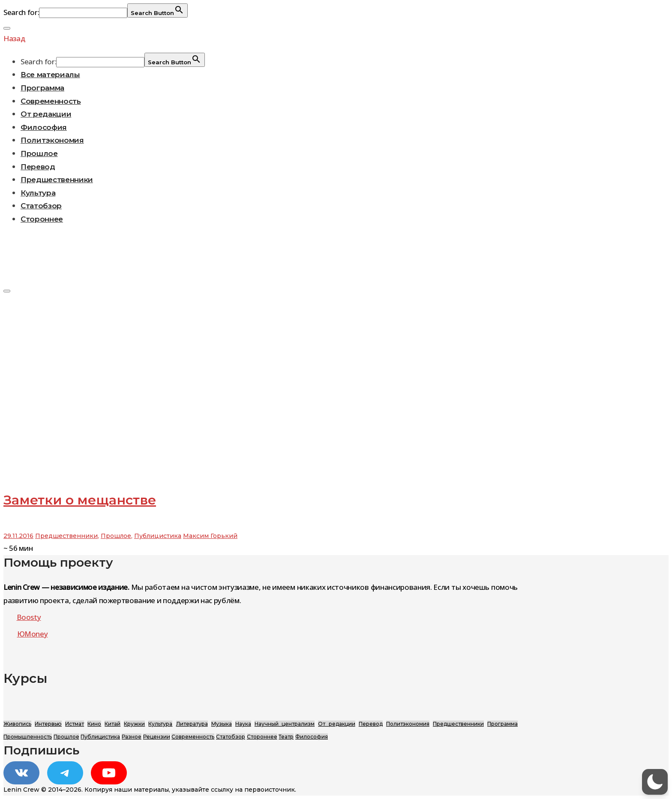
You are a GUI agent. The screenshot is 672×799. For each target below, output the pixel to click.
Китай (112, 724)
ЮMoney (33, 634)
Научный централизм (285, 724)
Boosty (29, 617)
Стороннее (42, 219)
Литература (192, 724)
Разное (132, 737)
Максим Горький (210, 536)
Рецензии (157, 737)
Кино (94, 724)
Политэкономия (52, 140)
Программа (42, 88)
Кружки (134, 724)
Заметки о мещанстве (80, 500)
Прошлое (39, 153)
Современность (51, 101)
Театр (286, 737)
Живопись (17, 724)
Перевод (38, 167)
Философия (44, 127)
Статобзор (41, 206)
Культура (38, 193)
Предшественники (57, 180)
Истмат (75, 724)
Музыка (222, 724)
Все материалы (50, 75)
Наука (243, 724)
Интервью (48, 724)
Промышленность (28, 737)
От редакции (46, 114)
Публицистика (158, 536)
